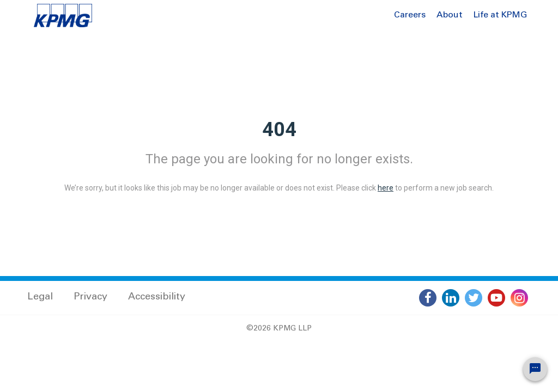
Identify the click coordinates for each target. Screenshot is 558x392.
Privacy (90, 297)
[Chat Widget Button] (535, 369)
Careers (410, 15)
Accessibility (157, 297)
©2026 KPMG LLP (279, 329)
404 (279, 130)
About (450, 15)
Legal (40, 297)
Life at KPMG (500, 15)
